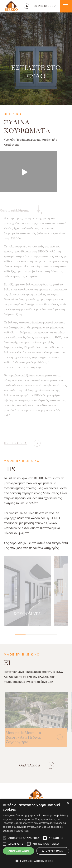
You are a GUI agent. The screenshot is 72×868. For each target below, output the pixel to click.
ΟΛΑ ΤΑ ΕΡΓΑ (30, 766)
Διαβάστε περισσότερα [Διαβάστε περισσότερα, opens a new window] (16, 831)
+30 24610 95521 (41, 6)
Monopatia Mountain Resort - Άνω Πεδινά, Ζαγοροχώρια (23, 737)
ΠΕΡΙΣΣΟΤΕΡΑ (15, 443)
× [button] (68, 803)
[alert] (36, 833)
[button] (36, 861)
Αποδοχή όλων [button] (19, 851)
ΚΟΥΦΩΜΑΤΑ (27, 614)
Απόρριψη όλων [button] (53, 851)
